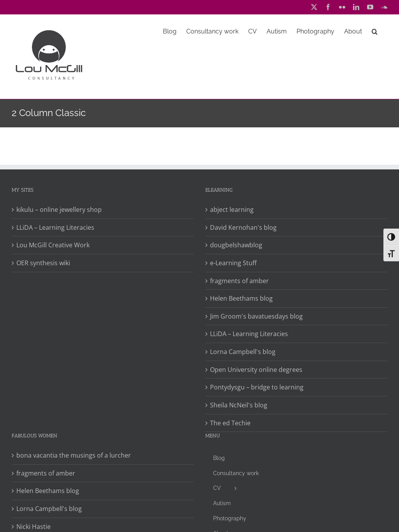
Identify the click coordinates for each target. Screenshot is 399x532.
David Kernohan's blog (243, 227)
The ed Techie (230, 423)
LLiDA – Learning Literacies (55, 227)
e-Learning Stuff (233, 263)
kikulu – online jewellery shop (59, 210)
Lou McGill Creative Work (53, 245)
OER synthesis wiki (43, 263)
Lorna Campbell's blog (243, 352)
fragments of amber (239, 281)
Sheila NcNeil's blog (239, 405)
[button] (375, 31)
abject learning (232, 210)
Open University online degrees (256, 370)
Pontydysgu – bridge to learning (257, 387)
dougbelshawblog (236, 245)
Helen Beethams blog (241, 298)
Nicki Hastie (34, 527)
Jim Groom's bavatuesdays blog (256, 316)
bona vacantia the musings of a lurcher (74, 455)
